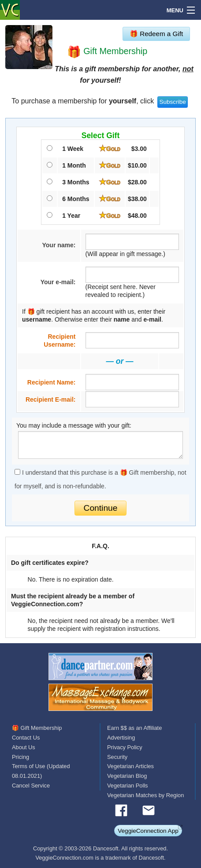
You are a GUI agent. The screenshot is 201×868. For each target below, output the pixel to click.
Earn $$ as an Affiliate (134, 728)
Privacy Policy (125, 747)
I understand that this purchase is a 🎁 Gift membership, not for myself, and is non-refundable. (100, 479)
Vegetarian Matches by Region (145, 795)
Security (117, 757)
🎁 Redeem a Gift (156, 34)
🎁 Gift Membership (37, 728)
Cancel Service (31, 786)
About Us (24, 747)
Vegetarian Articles (130, 766)
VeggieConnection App (148, 831)
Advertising (121, 738)
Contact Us (26, 738)
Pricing (20, 757)
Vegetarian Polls (127, 786)
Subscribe (172, 102)
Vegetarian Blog (127, 776)
